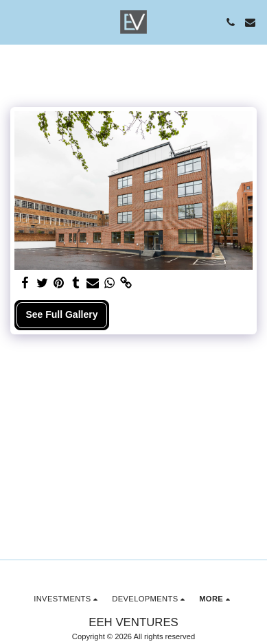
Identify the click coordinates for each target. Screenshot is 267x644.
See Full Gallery (61, 314)
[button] (15, 22)
